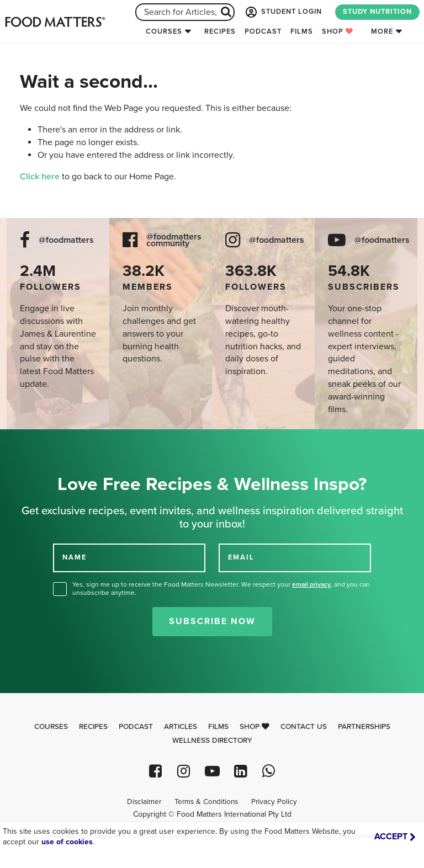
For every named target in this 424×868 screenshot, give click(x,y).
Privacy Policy (274, 802)
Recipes (220, 31)
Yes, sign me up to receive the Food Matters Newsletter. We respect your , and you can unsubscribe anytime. (221, 589)
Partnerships (364, 727)
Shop (338, 31)
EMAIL (241, 557)
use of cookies (67, 842)
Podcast (263, 31)
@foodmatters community (174, 241)
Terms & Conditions (206, 802)
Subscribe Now (212, 621)
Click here (40, 177)
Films (302, 31)
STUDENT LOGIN (283, 12)
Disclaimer (144, 802)
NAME (75, 557)
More (382, 31)
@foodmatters (66, 240)
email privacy (311, 584)
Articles (181, 727)
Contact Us (304, 727)
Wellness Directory (212, 741)
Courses (164, 31)
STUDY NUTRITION (377, 12)
